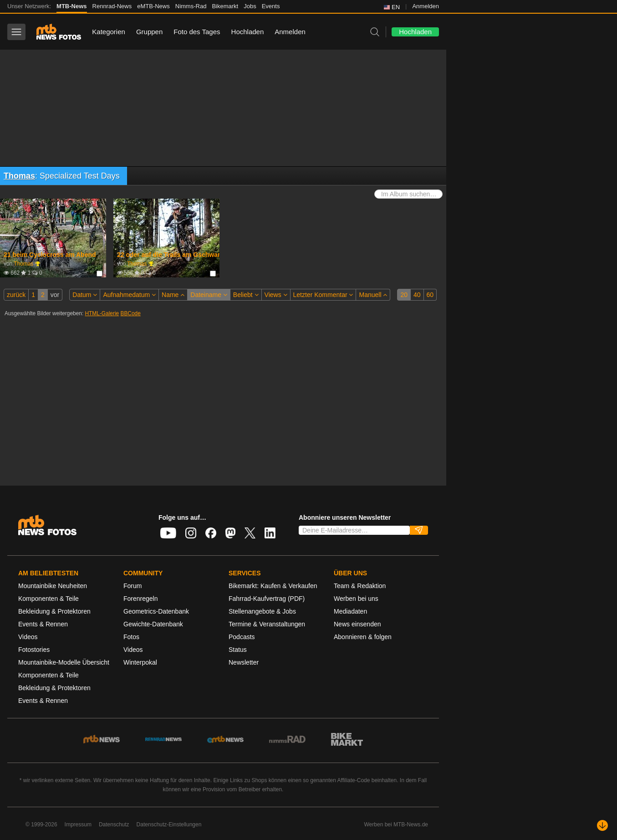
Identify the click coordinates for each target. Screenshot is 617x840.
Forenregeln (141, 599)
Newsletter (244, 662)
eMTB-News (153, 6)
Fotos (131, 637)
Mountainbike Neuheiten (53, 586)
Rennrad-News (112, 6)
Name (173, 295)
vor (55, 295)
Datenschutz (114, 825)
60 (430, 295)
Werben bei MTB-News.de (396, 825)
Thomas (19, 176)
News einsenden (357, 624)
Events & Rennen (43, 624)
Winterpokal (140, 662)
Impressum (78, 825)
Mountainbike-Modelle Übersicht (64, 662)
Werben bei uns (356, 599)
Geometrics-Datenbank (156, 611)
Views (276, 295)
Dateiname (209, 295)
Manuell (373, 295)
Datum (85, 295)
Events (271, 6)
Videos (28, 637)
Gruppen (149, 32)
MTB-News (71, 6)
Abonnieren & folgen (363, 637)
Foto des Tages (197, 32)
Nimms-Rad (191, 6)
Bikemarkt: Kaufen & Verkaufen (273, 586)
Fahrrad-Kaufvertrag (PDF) (267, 599)
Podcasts (242, 637)
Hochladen (248, 32)
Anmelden (426, 6)
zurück (16, 295)
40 (417, 295)
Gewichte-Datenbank (153, 624)
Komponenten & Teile (48, 599)
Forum (133, 586)
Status (238, 650)
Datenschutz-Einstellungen (169, 825)
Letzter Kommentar (323, 295)
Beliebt (246, 295)
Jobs (250, 6)
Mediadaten (350, 611)
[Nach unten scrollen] (602, 825)
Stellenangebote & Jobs (262, 611)
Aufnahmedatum (129, 295)
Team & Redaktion (360, 586)
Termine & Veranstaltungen (267, 624)
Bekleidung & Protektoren (54, 611)
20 (404, 295)
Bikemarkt (225, 6)
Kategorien (109, 32)
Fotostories (34, 650)
